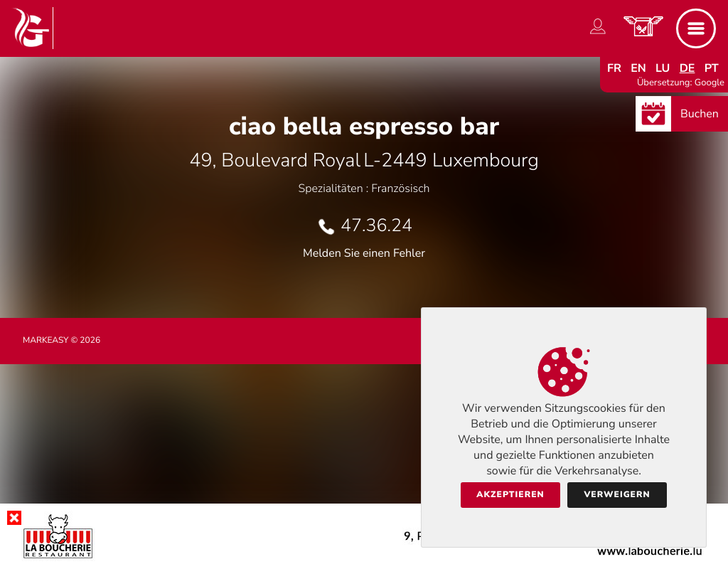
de (687, 68)
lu (663, 68)
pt (712, 68)
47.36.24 (376, 225)
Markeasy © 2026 (61, 341)
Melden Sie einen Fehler (364, 253)
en (638, 68)
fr (614, 68)
